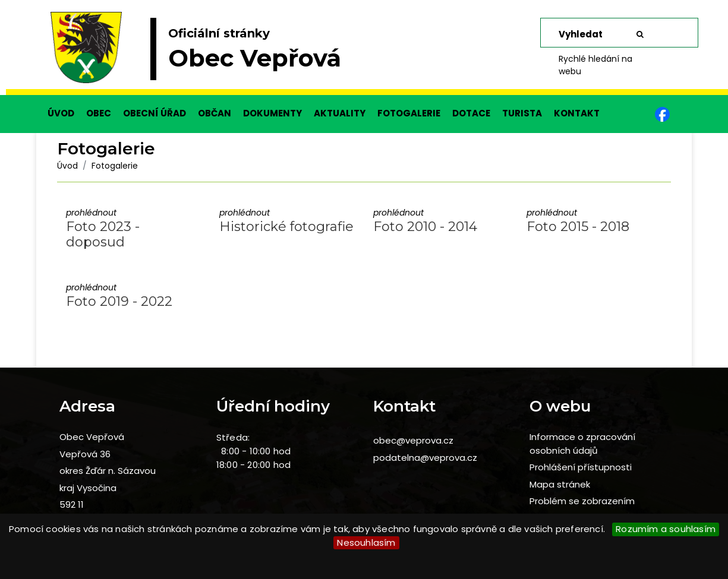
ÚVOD (61, 113)
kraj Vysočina (88, 488)
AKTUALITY (340, 113)
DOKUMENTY (272, 113)
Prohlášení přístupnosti (581, 467)
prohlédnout (91, 213)
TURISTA (522, 113)
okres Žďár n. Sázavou (108, 471)
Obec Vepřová (92, 437)
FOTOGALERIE (409, 113)
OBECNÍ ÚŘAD (155, 113)
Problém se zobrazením (582, 501)
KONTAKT (577, 113)
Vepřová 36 (85, 454)
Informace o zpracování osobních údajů (582, 444)
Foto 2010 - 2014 (425, 227)
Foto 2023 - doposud (103, 234)
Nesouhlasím (366, 542)
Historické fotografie (286, 227)
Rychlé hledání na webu (595, 65)
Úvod (67, 166)
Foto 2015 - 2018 (578, 227)
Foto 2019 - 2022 (119, 301)
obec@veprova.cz (413, 440)
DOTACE (471, 113)
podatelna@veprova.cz (425, 458)
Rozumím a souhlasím (666, 529)
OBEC (99, 113)
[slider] (364, 53)
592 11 (72, 504)
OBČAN (215, 113)
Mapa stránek (560, 484)
